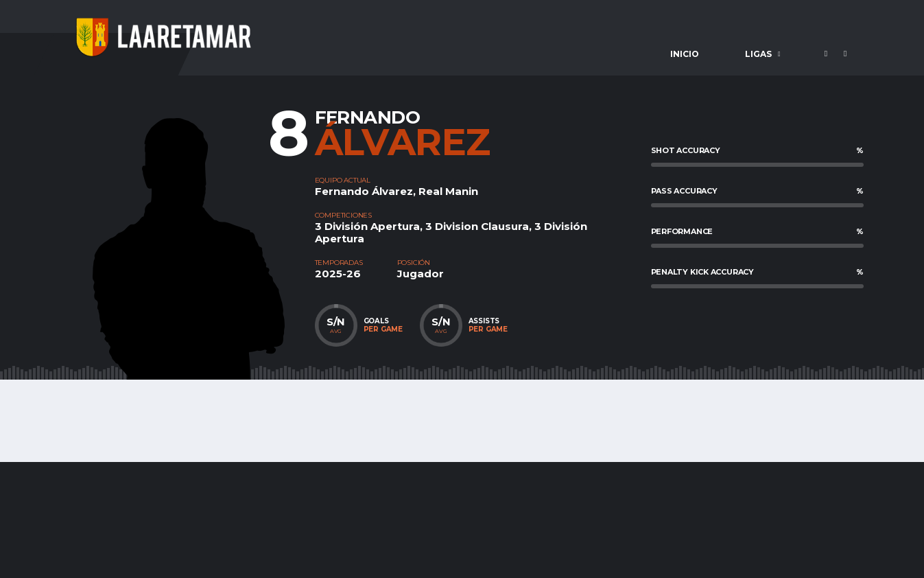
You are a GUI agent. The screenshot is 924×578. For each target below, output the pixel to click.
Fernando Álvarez (364, 191)
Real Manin (448, 191)
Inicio (685, 54)
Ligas (758, 54)
